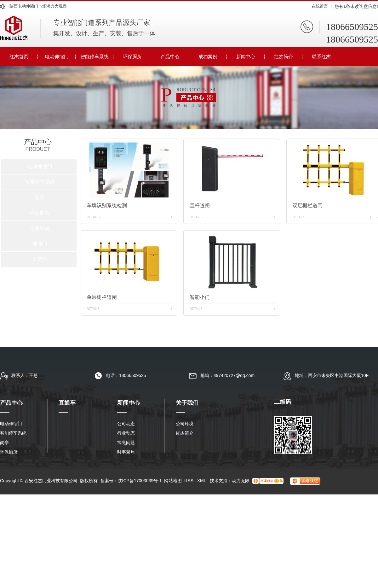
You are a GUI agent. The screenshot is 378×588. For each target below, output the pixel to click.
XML (202, 481)
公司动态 (126, 424)
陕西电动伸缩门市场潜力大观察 (38, 6)
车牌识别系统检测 (107, 206)
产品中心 (170, 57)
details (93, 217)
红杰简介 (283, 57)
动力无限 (241, 481)
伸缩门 (40, 244)
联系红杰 (321, 57)
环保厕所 (132, 57)
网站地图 (173, 481)
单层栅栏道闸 (102, 297)
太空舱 (40, 259)
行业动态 (126, 433)
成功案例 (208, 57)
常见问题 (126, 442)
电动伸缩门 (57, 57)
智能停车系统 (94, 57)
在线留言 (320, 6)
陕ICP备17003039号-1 (140, 481)
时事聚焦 (126, 452)
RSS (189, 481)
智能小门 (200, 297)
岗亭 (40, 197)
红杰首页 (19, 57)
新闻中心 (246, 57)
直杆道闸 (200, 206)
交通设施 (40, 228)
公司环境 (185, 424)
